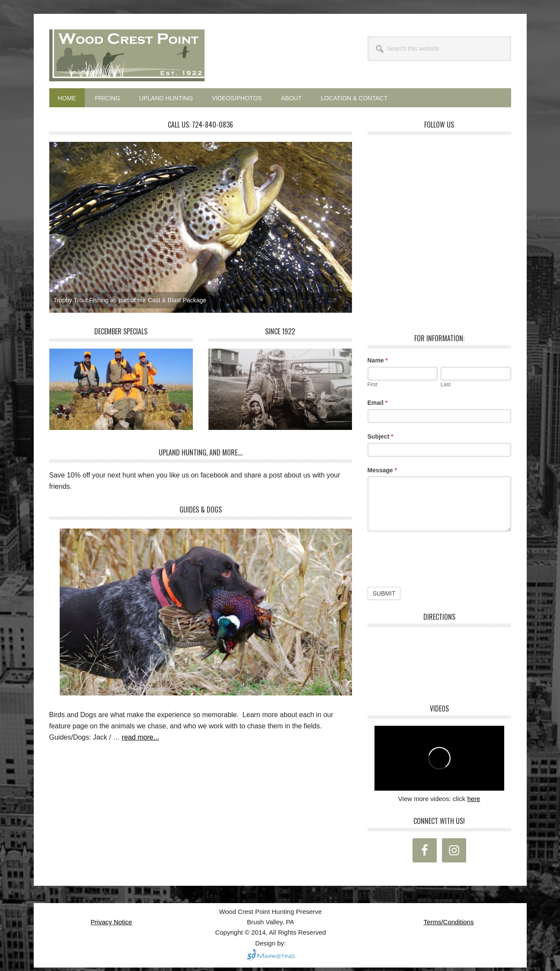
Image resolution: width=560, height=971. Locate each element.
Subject (381, 436)
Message (382, 470)
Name (378, 360)
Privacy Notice (112, 922)
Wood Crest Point (127, 55)
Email (378, 403)
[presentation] (433, 557)
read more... (141, 737)
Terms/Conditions (449, 922)
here (474, 799)
